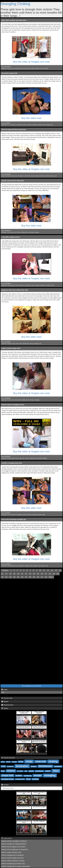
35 (18, 577)
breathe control (39, 68)
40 (38, 577)
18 (10, 574)
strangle (46, 68)
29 (54, 574)
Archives (5, 785)
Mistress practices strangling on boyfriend (14, 841)
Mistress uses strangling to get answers (13, 847)
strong (31, 344)
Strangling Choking (15, 4)
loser (17, 344)
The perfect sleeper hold (9, 73)
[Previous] (5, 570)
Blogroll (5, 702)
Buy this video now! (31, 118)
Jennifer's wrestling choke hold (12, 463)
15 (60, 570)
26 (42, 574)
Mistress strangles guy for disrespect (13, 855)
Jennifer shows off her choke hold (13, 181)
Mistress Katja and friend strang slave (14, 130)
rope (56, 176)
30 (58, 574)
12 (48, 570)
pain (26, 771)
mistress (11, 771)
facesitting (19, 515)
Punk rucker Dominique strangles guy (14, 519)
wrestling (35, 779)
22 (26, 574)
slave (20, 344)
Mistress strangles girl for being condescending (16, 866)
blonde (8, 762)
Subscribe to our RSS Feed (31, 686)
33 (10, 577)
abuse (3, 762)
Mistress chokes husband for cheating (13, 861)
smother (16, 68)
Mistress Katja (11, 176)
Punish (9, 232)
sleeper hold (50, 125)
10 (40, 570)
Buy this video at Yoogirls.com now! (31, 62)
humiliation (34, 125)
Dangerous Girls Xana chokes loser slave (15, 290)
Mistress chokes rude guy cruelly (11, 852)
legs (12, 232)
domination (13, 125)
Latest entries (7, 838)
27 (46, 574)
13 (52, 570)
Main (3, 692)
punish (43, 566)
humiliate (40, 125)
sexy (40, 344)
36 (22, 577)
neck (15, 232)
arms (13, 400)
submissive (19, 125)
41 (42, 577)
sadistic (48, 771)
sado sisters (10, 68)
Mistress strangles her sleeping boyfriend (14, 844)
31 (2, 577)
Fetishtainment (11, 285)
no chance (20, 771)
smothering (34, 515)
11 (44, 570)
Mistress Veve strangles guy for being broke (15, 850)
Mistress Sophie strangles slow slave (13, 858)
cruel (39, 566)
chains (47, 566)
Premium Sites (7, 698)
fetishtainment (45, 766)
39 (34, 577)
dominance (10, 766)
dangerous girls (11, 344)
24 (34, 574)
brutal (21, 762)
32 (6, 577)
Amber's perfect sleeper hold (11, 348)
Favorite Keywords (8, 758)
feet (29, 68)
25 (38, 574)
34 (14, 577)
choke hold (41, 761)
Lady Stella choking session (11, 237)
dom (8, 125)
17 (6, 574)
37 (26, 577)
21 (22, 574)
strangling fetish (20, 779)
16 (2, 574)
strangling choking (7, 779)
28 (50, 574)
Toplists (5, 708)
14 (56, 570)
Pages (4, 690)
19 (14, 574)
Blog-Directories (7, 705)
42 (46, 577)
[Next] (51, 577)
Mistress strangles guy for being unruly (13, 864)
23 (30, 574)
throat (27, 232)
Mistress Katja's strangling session (13, 405)
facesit (24, 515)
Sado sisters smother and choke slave (14, 20)
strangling (37, 232)
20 (18, 574)
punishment (39, 771)
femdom (34, 766)
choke (44, 125)
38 (30, 577)
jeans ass (21, 68)
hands (26, 68)
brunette (14, 762)
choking (33, 68)
